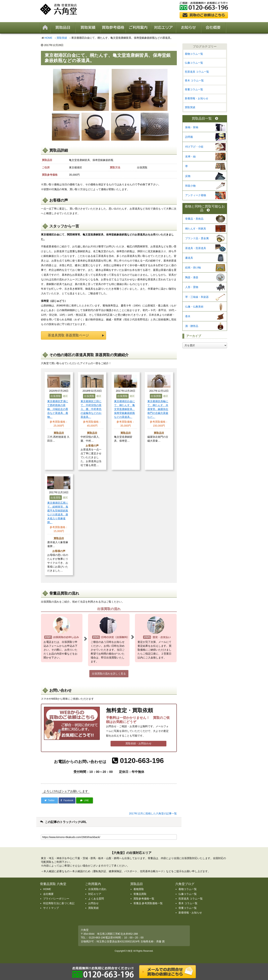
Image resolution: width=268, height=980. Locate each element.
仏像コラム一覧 (194, 63)
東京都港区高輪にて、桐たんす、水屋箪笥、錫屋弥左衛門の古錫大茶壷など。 (158, 409)
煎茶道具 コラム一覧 (197, 72)
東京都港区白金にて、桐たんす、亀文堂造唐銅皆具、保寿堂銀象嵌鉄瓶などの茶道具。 (125, 409)
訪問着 (189, 137)
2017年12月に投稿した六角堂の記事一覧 (153, 813)
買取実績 (62, 38)
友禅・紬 (190, 156)
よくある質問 (96, 899)
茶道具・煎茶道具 (196, 248)
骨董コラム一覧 (194, 89)
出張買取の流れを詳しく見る (109, 674)
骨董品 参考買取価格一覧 (148, 903)
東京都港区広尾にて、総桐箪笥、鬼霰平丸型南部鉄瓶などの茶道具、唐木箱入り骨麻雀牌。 (58, 513)
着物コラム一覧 (194, 54)
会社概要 (48, 894)
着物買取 (139, 889)
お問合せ (93, 903)
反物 (188, 176)
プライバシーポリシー (56, 899)
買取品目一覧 (205, 119)
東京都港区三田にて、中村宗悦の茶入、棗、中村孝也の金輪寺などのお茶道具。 (91, 409)
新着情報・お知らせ (197, 98)
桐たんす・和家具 (196, 229)
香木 (188, 316)
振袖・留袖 (192, 127)
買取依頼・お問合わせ (138, 743)
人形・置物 (192, 287)
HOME (48, 38)
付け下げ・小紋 (194, 147)
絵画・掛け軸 (193, 267)
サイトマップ (51, 908)
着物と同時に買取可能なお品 (205, 208)
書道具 (189, 258)
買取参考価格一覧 (144, 899)
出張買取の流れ (97, 889)
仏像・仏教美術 (194, 307)
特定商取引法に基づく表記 (59, 903)
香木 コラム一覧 (194, 80)
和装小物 (190, 186)
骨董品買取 (140, 894)
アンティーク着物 (196, 195)
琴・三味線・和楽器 (197, 297)
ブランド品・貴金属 (197, 238)
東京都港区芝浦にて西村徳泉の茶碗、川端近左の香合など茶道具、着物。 (58, 409)
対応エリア (95, 894)
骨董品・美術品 (194, 219)
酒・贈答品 (192, 326)
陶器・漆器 (192, 277)
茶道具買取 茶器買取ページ (68, 335)
